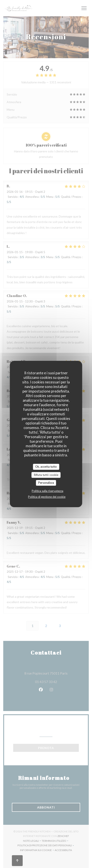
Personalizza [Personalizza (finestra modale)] (46, 483)
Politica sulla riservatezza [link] (48, 491)
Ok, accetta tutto (46, 467)
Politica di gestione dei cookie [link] (47, 497)
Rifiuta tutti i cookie (46, 475)
